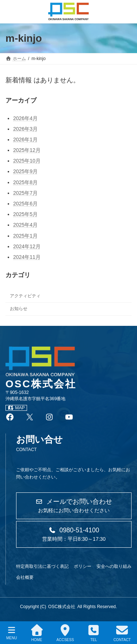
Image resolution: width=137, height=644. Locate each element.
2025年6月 (25, 204)
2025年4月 (25, 225)
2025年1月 (25, 235)
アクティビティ (25, 296)
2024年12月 (27, 246)
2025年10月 (27, 161)
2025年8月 (25, 182)
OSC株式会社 (62, 607)
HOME (37, 633)
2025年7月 (25, 193)
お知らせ (19, 309)
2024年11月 (27, 257)
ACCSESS (65, 633)
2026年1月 (25, 139)
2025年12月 (27, 150)
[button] (74, 506)
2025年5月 (25, 214)
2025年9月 (25, 171)
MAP (16, 408)
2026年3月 (25, 129)
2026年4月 (25, 118)
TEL (94, 633)
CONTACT (122, 633)
